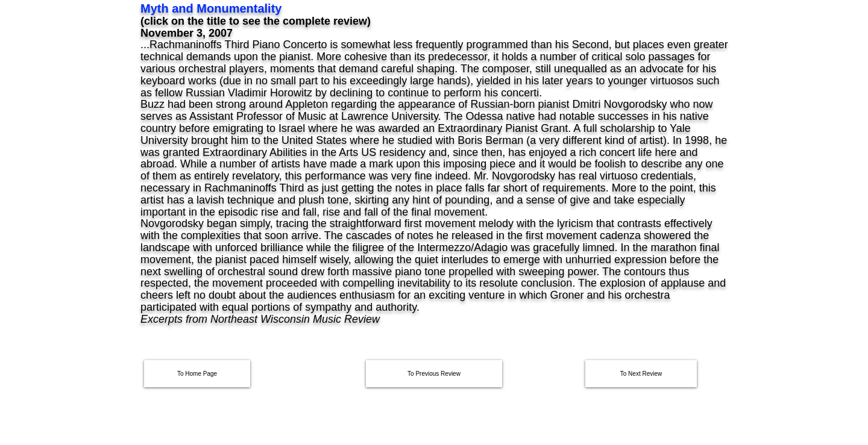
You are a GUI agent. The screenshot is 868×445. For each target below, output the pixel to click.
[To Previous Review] (434, 374)
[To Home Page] (197, 374)
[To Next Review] (641, 374)
